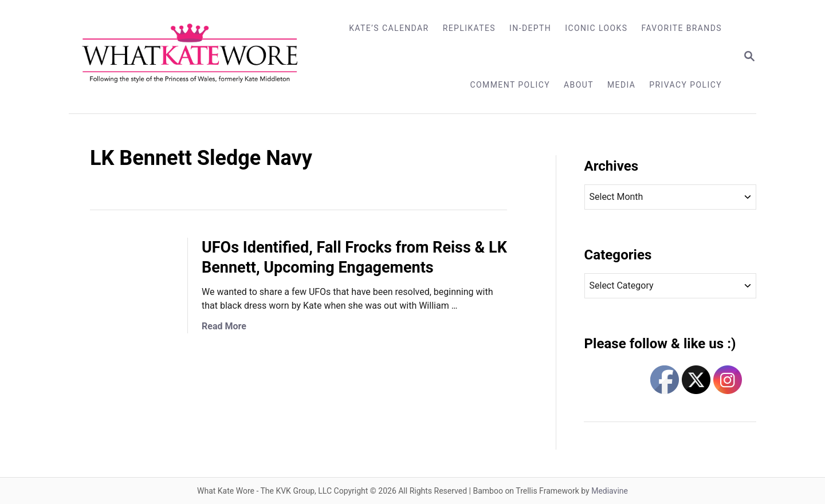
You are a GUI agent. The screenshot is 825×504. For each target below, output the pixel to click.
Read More (224, 326)
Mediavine (610, 491)
